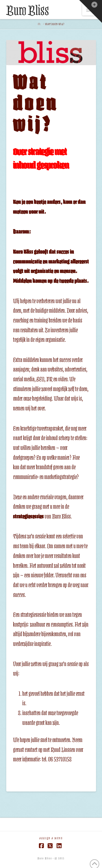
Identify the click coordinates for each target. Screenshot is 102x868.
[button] (91, 11)
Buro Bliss (28, 11)
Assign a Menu (51, 838)
